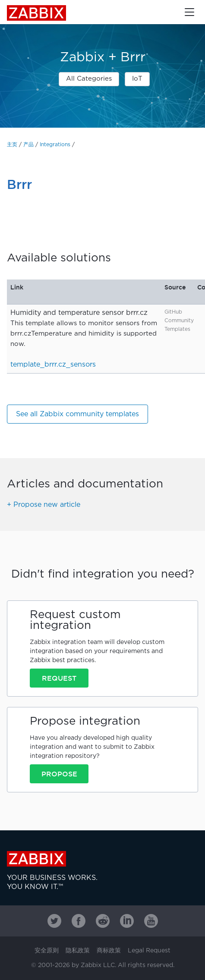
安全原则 (47, 951)
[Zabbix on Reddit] (103, 921)
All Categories (89, 79)
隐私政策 (78, 951)
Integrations (55, 145)
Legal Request (149, 951)
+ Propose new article (44, 505)
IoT (137, 79)
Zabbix (36, 13)
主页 (12, 145)
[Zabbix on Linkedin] (127, 921)
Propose (59, 774)
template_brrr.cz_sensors (53, 365)
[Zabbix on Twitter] (54, 921)
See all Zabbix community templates (77, 414)
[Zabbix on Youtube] (151, 921)
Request (59, 678)
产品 (28, 145)
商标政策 (109, 951)
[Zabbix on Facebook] (79, 921)
